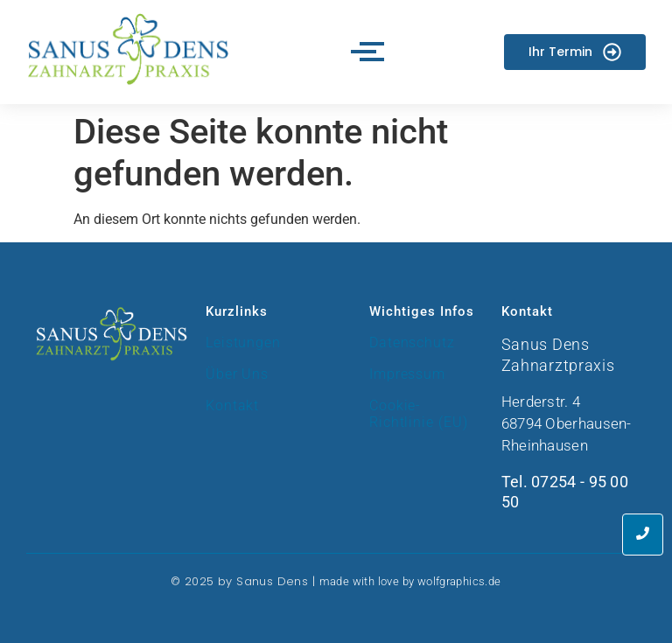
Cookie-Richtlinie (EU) (419, 414)
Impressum (407, 374)
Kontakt (232, 405)
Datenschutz (412, 342)
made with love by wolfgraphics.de (410, 581)
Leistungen (243, 342)
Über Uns (237, 374)
